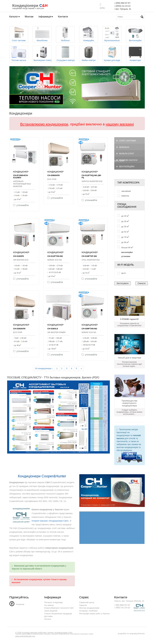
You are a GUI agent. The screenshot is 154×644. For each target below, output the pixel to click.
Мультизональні (112, 34)
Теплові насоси (19, 54)
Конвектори (135, 54)
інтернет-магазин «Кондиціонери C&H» (51, 522)
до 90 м (123, 243)
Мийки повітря (89, 54)
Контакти (63, 17)
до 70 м (123, 238)
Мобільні (65, 34)
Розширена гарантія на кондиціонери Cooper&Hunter (129, 326)
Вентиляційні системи (125, 168)
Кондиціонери (26, 6)
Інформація (46, 17)
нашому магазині (120, 124)
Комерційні (89, 34)
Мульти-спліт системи (124, 155)
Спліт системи (19, 34)
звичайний (124, 192)
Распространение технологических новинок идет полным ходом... (129, 365)
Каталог (15, 17)
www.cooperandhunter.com (25, 637)
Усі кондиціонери (44, 369)
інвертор (123, 197)
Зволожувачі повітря (42, 54)
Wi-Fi (122, 274)
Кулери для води (112, 54)
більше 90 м (125, 248)
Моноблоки (42, 34)
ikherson (141, 635)
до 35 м (123, 227)
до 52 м (123, 232)
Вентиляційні (135, 34)
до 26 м (123, 222)
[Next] (81, 369)
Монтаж (29, 17)
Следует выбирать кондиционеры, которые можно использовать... (129, 413)
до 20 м (123, 217)
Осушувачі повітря (66, 54)
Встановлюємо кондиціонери (44, 124)
